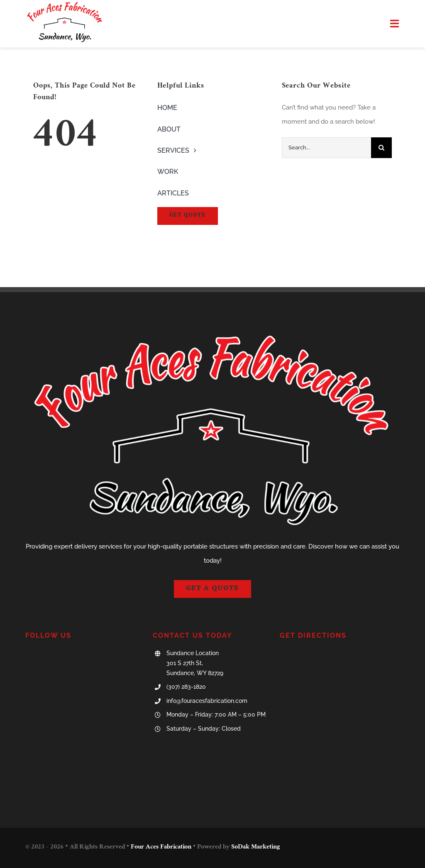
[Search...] (326, 148)
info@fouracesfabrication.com (207, 701)
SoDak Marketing (256, 847)
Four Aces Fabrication (161, 847)
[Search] (381, 148)
